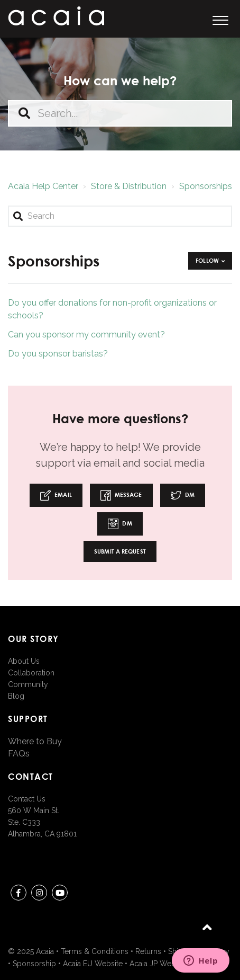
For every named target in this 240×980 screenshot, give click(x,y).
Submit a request (120, 551)
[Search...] (120, 113)
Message (121, 495)
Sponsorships (206, 186)
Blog (16, 696)
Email (56, 495)
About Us (24, 661)
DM (183, 495)
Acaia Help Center (43, 186)
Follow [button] (207, 260)
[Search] (120, 216)
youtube (60, 894)
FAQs (19, 754)
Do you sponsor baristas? (58, 354)
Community (28, 684)
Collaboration (31, 673)
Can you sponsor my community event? (86, 335)
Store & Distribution (129, 186)
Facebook (19, 894)
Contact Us (27, 799)
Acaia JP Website (159, 964)
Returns (148, 951)
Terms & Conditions (95, 951)
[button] (220, 19)
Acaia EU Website (93, 964)
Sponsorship (34, 964)
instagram (39, 894)
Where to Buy (35, 741)
